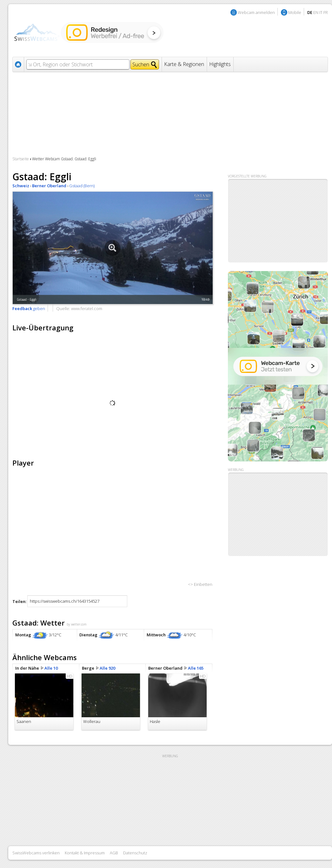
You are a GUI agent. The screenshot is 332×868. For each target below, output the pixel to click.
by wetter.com (77, 624)
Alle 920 (107, 668)
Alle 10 (51, 668)
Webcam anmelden (256, 12)
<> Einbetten (200, 584)
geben (29, 308)
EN (316, 12)
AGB (114, 853)
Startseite (21, 159)
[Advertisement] (278, 514)
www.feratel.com (87, 308)
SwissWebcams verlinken (36, 853)
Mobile (295, 12)
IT (321, 12)
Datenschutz (135, 853)
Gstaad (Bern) (82, 186)
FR (326, 12)
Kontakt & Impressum (85, 853)
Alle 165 (196, 668)
